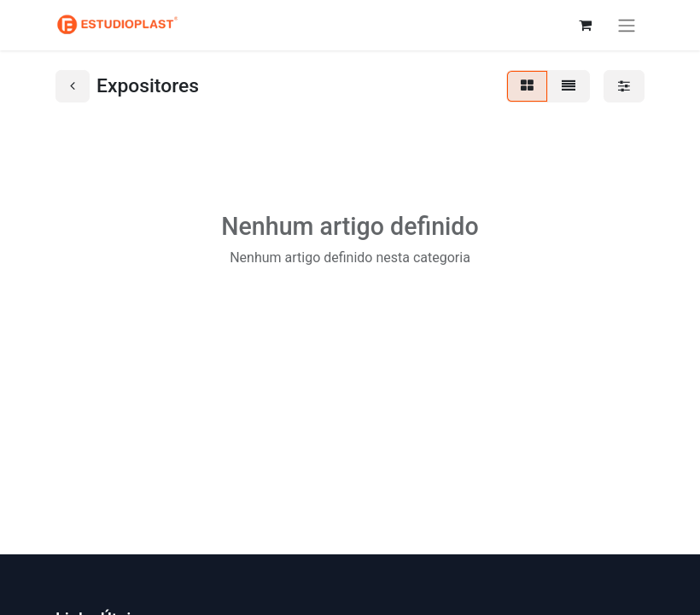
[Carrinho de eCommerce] (585, 25)
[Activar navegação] (627, 25)
